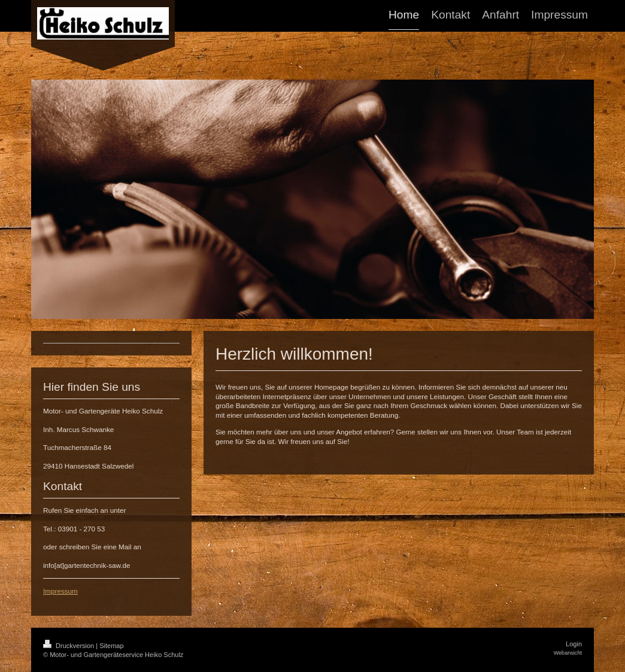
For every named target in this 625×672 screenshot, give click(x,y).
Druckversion (69, 646)
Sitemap (111, 646)
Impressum (60, 591)
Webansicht (568, 653)
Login (574, 644)
